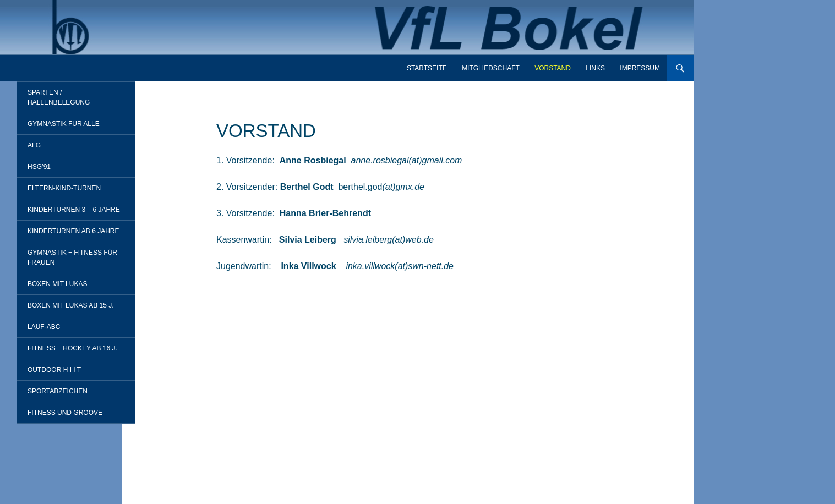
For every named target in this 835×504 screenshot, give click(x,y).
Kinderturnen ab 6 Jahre (73, 231)
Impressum (640, 68)
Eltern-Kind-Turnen (64, 188)
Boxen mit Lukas (57, 284)
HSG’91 (39, 167)
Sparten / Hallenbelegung (59, 97)
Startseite (427, 68)
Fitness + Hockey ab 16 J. (72, 348)
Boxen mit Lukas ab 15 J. (71, 305)
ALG (34, 145)
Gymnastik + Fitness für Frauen (72, 258)
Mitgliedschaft (491, 68)
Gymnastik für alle (64, 124)
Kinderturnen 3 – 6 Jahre (74, 210)
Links (595, 68)
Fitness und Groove (65, 413)
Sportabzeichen (58, 391)
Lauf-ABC (44, 327)
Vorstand (553, 68)
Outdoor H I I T (54, 370)
